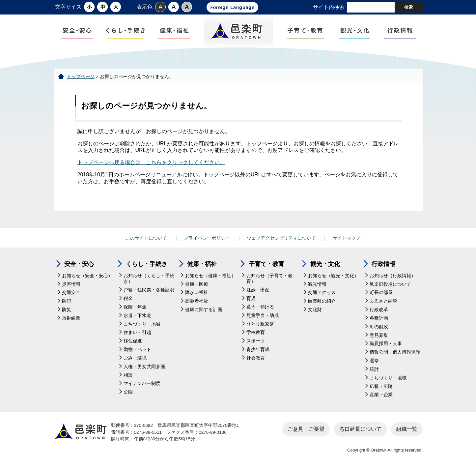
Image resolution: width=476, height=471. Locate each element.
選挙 (374, 361)
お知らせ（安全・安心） (87, 276)
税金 (128, 298)
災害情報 (71, 284)
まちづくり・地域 (142, 324)
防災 (67, 310)
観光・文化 (325, 264)
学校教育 (256, 332)
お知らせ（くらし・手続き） (149, 279)
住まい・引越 (137, 332)
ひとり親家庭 (260, 324)
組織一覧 (407, 429)
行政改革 (379, 310)
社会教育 (256, 358)
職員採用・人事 (386, 344)
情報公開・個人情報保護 (395, 352)
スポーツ (256, 341)
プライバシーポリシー (207, 238)
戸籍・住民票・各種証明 (149, 290)
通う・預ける (260, 307)
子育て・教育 (266, 264)
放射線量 (71, 318)
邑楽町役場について (390, 284)
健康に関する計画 (204, 310)
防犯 (67, 301)
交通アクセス (322, 293)
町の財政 (379, 327)
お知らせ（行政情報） (393, 276)
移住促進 (133, 341)
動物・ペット (137, 350)
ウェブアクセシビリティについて (281, 238)
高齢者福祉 (197, 301)
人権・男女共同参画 (144, 367)
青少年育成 (258, 350)
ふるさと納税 (383, 301)
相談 (128, 375)
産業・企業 (381, 395)
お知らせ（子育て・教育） (269, 279)
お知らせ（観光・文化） (333, 276)
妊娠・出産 (258, 290)
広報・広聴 (381, 386)
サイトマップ (347, 238)
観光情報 (317, 284)
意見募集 (379, 335)
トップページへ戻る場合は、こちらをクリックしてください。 (151, 162)
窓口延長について (360, 429)
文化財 (315, 310)
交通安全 (71, 293)
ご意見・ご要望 (306, 429)
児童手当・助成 (263, 316)
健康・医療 (197, 284)
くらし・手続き (147, 264)
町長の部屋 (381, 293)
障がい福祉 (197, 293)
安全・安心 (79, 264)
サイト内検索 (329, 7)
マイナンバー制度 (142, 383)
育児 (251, 298)
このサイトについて (146, 238)
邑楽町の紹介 (322, 301)
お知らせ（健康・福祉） (210, 276)
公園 (128, 392)
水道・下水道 (137, 316)
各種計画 (379, 318)
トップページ (81, 77)
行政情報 (383, 264)
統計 (374, 369)
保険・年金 (135, 307)
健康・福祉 (202, 264)
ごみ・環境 (135, 358)
